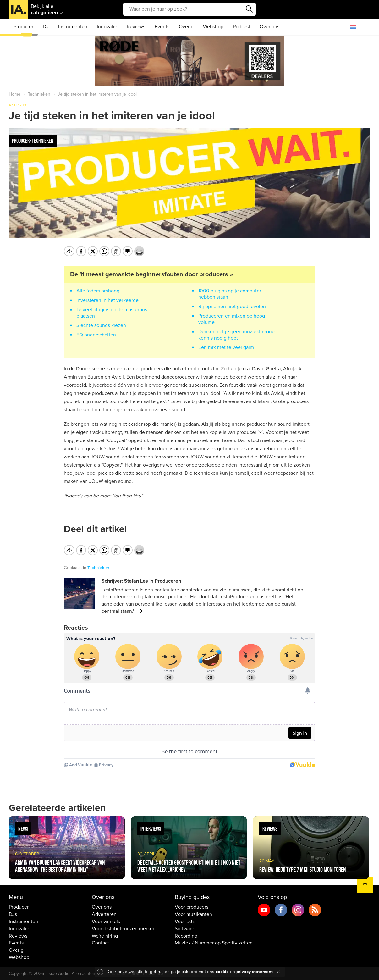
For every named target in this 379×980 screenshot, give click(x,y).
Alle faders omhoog (98, 291)
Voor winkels (106, 922)
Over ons (269, 27)
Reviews (136, 27)
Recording (186, 936)
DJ (46, 27)
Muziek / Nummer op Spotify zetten (214, 943)
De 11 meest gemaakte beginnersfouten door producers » (152, 274)
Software (184, 929)
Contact (100, 943)
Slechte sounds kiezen (101, 325)
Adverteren (104, 914)
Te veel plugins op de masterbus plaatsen (112, 313)
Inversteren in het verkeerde (107, 300)
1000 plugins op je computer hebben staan (230, 294)
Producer (23, 27)
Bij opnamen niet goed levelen (232, 307)
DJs (13, 914)
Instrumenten (73, 27)
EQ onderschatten (96, 335)
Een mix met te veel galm (226, 347)
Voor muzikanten (193, 914)
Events (162, 27)
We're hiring (105, 936)
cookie (222, 972)
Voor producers (192, 907)
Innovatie (107, 27)
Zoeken (250, 9)
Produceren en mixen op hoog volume (232, 319)
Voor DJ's (185, 922)
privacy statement (255, 972)
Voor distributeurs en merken (124, 929)
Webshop (213, 27)
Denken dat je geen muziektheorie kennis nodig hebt (236, 335)
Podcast (242, 27)
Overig (186, 27)
